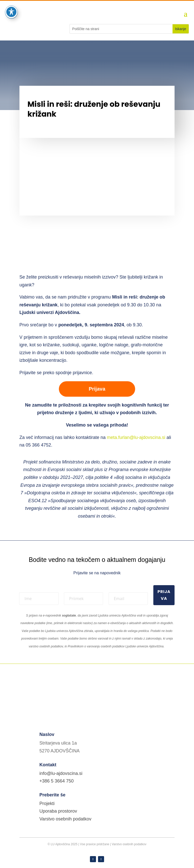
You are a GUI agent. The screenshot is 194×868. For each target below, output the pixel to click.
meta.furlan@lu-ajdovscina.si (137, 437)
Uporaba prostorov (58, 811)
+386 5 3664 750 (57, 781)
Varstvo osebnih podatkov (65, 819)
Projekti (47, 803)
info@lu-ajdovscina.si (61, 773)
